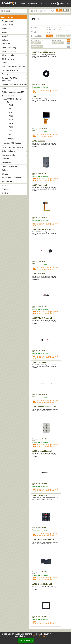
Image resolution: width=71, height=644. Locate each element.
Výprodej (6, 189)
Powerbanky (7, 163)
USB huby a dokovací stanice (14, 67)
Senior (9, 102)
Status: (34, 27)
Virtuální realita (8, 182)
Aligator (52, 32)
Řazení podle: (37, 40)
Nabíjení (5, 88)
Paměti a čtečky (9, 155)
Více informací (40, 636)
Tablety (5, 74)
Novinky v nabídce (9, 21)
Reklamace (33, 3)
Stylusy (5, 174)
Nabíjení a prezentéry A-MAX (14, 92)
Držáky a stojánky (9, 48)
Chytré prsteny (8, 59)
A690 (11, 116)
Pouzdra (6, 159)
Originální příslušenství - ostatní (15, 84)
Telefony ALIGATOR (10, 70)
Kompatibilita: (37, 36)
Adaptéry (6, 36)
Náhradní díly (8, 96)
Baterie (5, 40)
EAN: (34, 86)
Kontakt (44, 3)
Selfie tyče (6, 170)
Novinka (52, 30)
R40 (10, 131)
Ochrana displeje (9, 151)
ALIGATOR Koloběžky (13, 143)
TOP (63, 27)
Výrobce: (35, 32)
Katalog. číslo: (37, 85)
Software (6, 193)
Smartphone (12, 139)
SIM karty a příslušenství (12, 178)
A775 (11, 120)
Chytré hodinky (8, 55)
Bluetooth (6, 44)
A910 (11, 123)
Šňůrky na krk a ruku (10, 166)
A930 (11, 127)
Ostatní (5, 185)
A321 (11, 105)
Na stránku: (56, 40)
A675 (11, 112)
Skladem (52, 27)
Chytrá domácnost (10, 51)
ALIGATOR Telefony (13, 99)
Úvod (23, 3)
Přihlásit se (63, 3)
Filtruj (50, 36)
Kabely (5, 63)
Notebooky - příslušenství (12, 147)
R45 (10, 134)
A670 (11, 109)
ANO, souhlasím (26, 640)
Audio (5, 32)
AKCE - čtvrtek (8, 25)
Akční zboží (7, 29)
